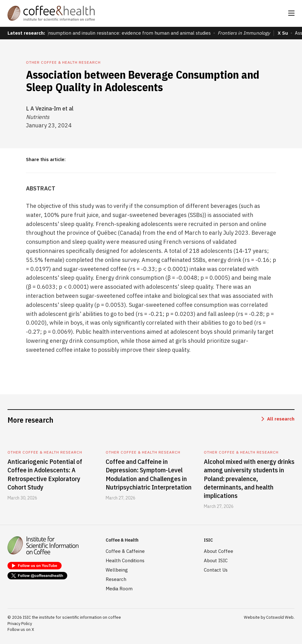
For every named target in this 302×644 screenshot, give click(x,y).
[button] (291, 13)
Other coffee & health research (63, 62)
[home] (51, 13)
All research (281, 419)
